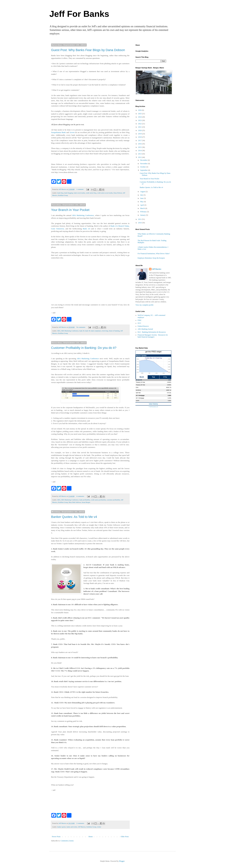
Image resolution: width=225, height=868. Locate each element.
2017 (140, 140)
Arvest (72, 132)
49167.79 (169, 387)
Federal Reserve (143, 326)
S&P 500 (138, 393)
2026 (140, 110)
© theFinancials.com (153, 407)
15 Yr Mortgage (140, 395)
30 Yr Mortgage (140, 398)
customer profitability (113, 500)
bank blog (60, 193)
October (143, 167)
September (144, 170)
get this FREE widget (153, 352)
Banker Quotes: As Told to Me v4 (74, 517)
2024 (140, 117)
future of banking (114, 331)
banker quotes (61, 827)
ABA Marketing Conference (83, 215)
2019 (140, 134)
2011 (140, 219)
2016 (140, 144)
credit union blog (91, 193)
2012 (140, 157)
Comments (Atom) (67, 841)
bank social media (79, 193)
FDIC (140, 320)
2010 (140, 223)
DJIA (137, 387)
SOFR (138, 401)
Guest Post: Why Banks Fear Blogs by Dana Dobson (88, 50)
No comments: (81, 327)
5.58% (169, 395)
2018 (140, 137)
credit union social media (105, 193)
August (143, 192)
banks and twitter (72, 827)
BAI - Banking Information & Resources (152, 332)
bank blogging (69, 193)
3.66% (169, 401)
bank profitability (85, 500)
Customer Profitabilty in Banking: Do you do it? (84, 348)
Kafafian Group (63, 195)
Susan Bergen (86, 502)
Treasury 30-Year (140, 385)
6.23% (169, 398)
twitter (99, 827)
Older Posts (125, 837)
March (143, 208)
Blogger (122, 861)
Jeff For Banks (79, 14)
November (144, 164)
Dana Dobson (118, 193)
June (142, 198)
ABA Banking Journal (145, 329)
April (142, 205)
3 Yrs (165, 377)
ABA (59, 331)
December (144, 160)
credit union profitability (98, 500)
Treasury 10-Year (140, 382)
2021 (140, 127)
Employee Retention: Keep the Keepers (151, 258)
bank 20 (82, 331)
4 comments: (81, 496)
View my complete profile (144, 305)
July (142, 195)
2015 (140, 147)
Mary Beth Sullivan (75, 502)
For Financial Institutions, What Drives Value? (154, 254)
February (143, 212)
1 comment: (80, 189)
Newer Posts (56, 837)
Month (142, 377)
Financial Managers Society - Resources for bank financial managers (153, 336)
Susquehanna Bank (58, 132)
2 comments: (81, 823)
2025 (140, 114)
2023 (140, 120)
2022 (140, 124)
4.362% (169, 382)
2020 (140, 130)
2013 (140, 154)
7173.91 (169, 393)
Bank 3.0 (86, 229)
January (143, 215)
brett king (105, 331)
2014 (140, 151)
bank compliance (96, 331)
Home (91, 837)
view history (153, 404)
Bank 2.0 (114, 226)
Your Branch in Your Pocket (70, 210)
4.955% (169, 385)
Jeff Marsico (82, 827)
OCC (139, 323)
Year (154, 377)
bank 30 (88, 331)
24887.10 (169, 390)
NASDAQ (138, 390)
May (142, 202)
